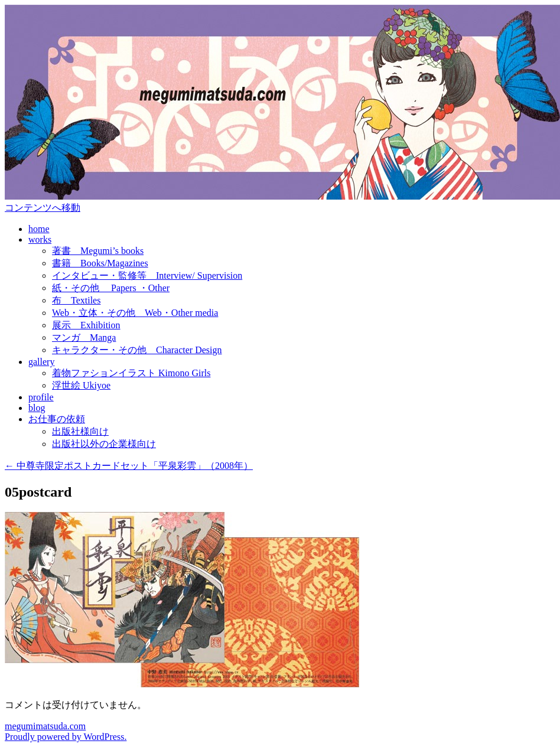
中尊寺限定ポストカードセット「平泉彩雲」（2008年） (129, 466)
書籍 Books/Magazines (100, 263)
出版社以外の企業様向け (104, 444)
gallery (41, 362)
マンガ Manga (84, 337)
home (39, 229)
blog (37, 408)
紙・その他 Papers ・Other (111, 288)
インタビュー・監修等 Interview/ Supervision (147, 275)
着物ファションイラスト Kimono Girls (131, 373)
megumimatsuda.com (45, 726)
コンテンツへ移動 (43, 208)
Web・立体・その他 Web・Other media (135, 313)
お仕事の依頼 (57, 419)
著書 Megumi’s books (98, 251)
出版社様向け (80, 431)
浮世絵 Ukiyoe (81, 385)
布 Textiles (76, 300)
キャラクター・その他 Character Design (137, 350)
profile (41, 397)
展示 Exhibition (86, 325)
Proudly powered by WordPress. (66, 737)
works (40, 239)
